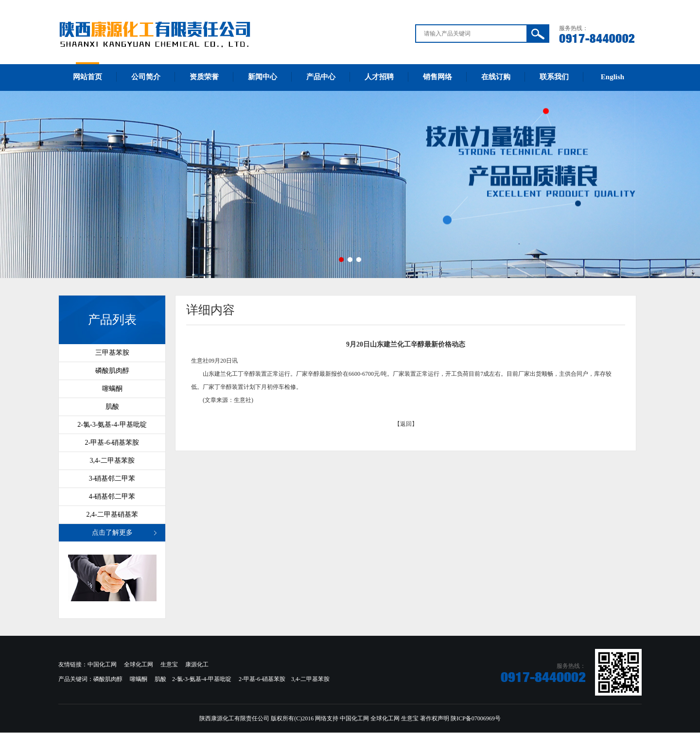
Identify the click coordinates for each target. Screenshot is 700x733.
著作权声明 (435, 718)
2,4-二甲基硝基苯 (112, 515)
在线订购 (496, 77)
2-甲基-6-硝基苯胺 (112, 443)
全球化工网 (139, 664)
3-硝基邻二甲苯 (112, 479)
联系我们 (554, 77)
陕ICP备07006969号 (476, 718)
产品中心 (321, 77)
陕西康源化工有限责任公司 (234, 718)
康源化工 (197, 664)
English (612, 77)
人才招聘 (379, 77)
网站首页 (87, 77)
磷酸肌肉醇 (112, 371)
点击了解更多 (112, 532)
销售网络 (437, 77)
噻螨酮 (112, 389)
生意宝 (169, 664)
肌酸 (112, 407)
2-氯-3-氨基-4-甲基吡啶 (112, 425)
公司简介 (146, 77)
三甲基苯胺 (112, 353)
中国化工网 (102, 664)
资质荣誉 (204, 77)
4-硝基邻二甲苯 (112, 497)
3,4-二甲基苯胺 (112, 461)
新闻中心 (262, 77)
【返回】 (406, 424)
